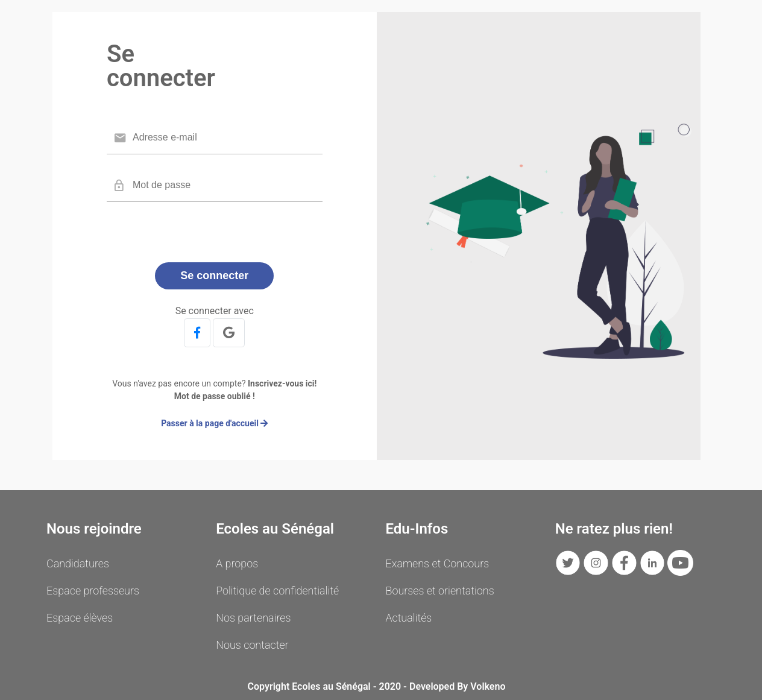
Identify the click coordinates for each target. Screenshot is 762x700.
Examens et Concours (438, 563)
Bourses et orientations (440, 591)
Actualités (409, 618)
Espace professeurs (93, 591)
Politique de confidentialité (277, 591)
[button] (197, 333)
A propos (237, 563)
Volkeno (488, 686)
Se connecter (214, 276)
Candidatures (78, 563)
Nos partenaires (253, 618)
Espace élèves (80, 618)
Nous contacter (252, 645)
